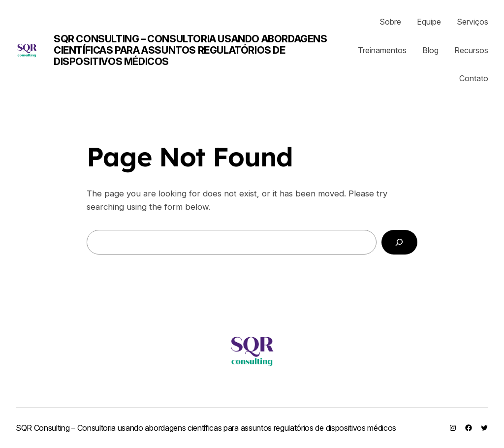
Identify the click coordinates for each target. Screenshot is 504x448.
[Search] (399, 242)
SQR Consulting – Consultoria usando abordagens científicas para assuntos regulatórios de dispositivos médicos (190, 50)
